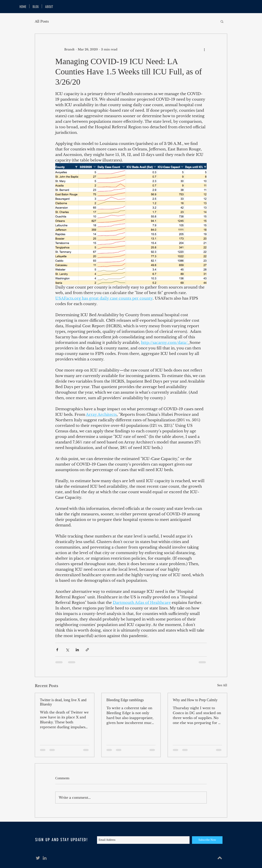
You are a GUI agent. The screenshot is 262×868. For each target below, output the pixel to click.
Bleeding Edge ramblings (125, 700)
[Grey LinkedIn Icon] (45, 858)
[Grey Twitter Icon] (38, 858)
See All (222, 685)
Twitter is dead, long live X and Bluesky (63, 702)
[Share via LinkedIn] (77, 650)
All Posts (42, 21)
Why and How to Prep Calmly (195, 700)
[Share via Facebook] (57, 650)
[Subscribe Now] (207, 840)
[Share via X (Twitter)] (67, 650)
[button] (222, 21)
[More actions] (204, 49)
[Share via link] (87, 650)
